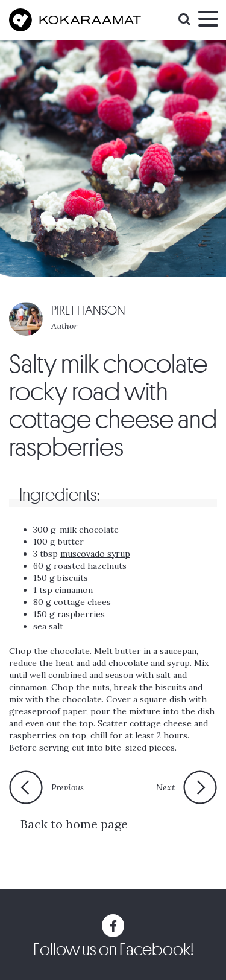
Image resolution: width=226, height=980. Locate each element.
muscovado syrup (95, 554)
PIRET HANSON (88, 311)
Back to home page (74, 824)
